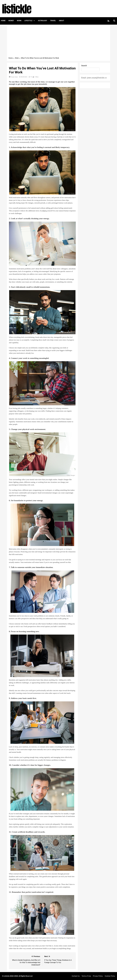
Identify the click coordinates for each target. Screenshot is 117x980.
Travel (53, 21)
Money (11, 21)
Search (84, 66)
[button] (114, 21)
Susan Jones (14, 77)
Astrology (43, 21)
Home (3, 21)
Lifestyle (30, 21)
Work (19, 21)
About (61, 21)
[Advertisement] (59, 42)
